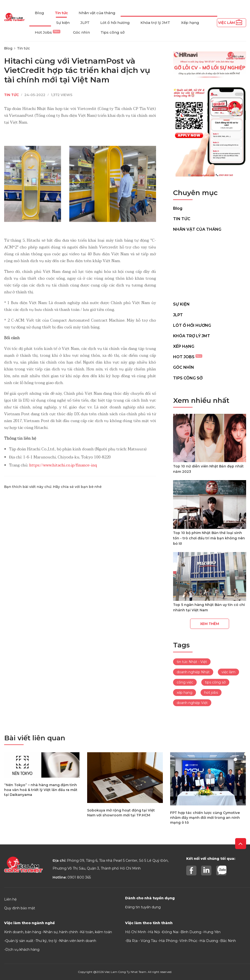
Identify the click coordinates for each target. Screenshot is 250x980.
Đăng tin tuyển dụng (143, 907)
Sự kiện (63, 23)
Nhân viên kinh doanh (78, 941)
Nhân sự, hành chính (61, 932)
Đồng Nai (170, 932)
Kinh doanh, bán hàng (23, 932)
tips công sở (215, 682)
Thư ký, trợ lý (46, 941)
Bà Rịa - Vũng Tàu (142, 941)
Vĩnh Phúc (189, 941)
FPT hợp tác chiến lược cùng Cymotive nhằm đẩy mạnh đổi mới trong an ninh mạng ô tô (205, 818)
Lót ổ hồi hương (115, 23)
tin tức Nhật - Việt (192, 662)
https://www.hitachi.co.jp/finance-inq (63, 465)
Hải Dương (209, 941)
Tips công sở (113, 32)
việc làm (228, 672)
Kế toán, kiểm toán (96, 932)
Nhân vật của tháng (97, 13)
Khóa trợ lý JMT (155, 23)
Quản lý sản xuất (19, 941)
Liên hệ (10, 899)
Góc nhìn (81, 32)
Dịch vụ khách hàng (22, 950)
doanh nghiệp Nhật (193, 672)
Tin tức (61, 13)
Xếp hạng (190, 23)
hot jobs (211, 693)
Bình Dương (191, 932)
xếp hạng (185, 693)
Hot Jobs (48, 32)
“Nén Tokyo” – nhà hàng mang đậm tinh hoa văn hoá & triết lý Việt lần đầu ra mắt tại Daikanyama (41, 790)
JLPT (85, 23)
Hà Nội (154, 932)
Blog (39, 13)
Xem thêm (210, 624)
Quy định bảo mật (20, 908)
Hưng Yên (212, 932)
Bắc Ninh (228, 941)
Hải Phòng (168, 941)
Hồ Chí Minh (136, 932)
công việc (185, 682)
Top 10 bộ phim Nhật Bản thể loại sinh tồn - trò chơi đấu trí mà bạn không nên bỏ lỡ (209, 538)
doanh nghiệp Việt (192, 703)
